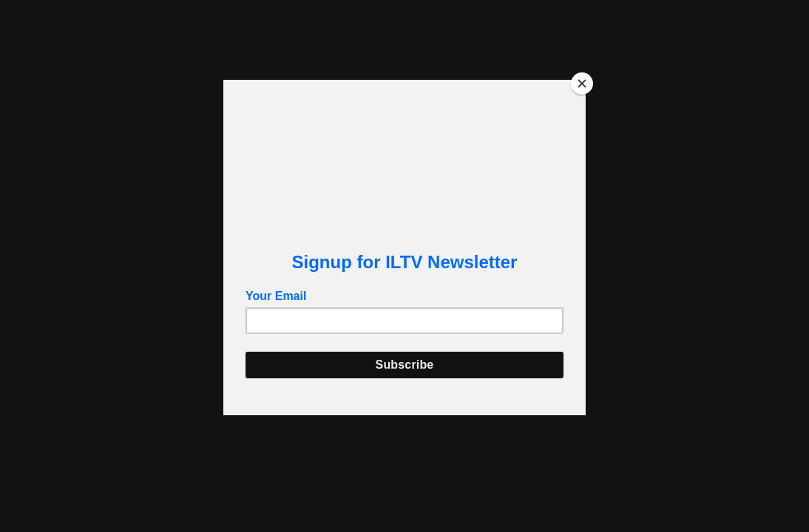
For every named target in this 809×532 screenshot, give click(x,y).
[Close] (582, 83)
